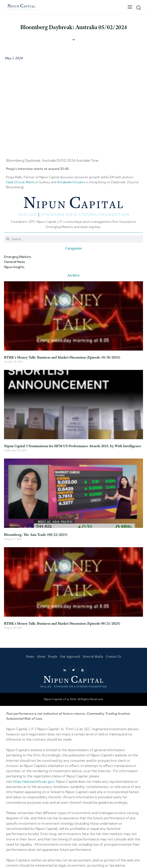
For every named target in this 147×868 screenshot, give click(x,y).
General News (14, 262)
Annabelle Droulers (71, 182)
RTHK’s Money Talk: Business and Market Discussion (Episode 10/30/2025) (62, 357)
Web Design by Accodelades (73, 704)
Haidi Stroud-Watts (20, 182)
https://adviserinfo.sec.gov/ (34, 781)
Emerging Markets (18, 257)
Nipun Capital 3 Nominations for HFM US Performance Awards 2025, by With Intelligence (73, 446)
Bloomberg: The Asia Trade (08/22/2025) (36, 535)
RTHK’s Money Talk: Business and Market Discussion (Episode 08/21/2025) (62, 623)
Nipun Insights (14, 267)
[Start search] (138, 8)
